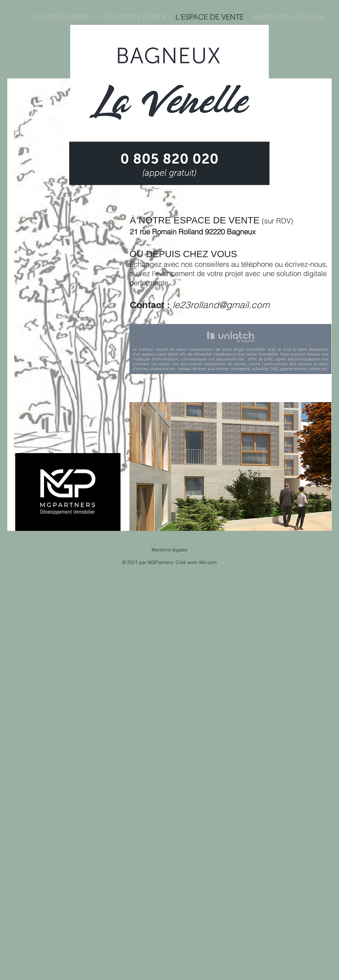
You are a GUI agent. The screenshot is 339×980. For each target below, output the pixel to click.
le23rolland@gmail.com (221, 305)
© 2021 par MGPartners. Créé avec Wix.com (169, 562)
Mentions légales (169, 550)
